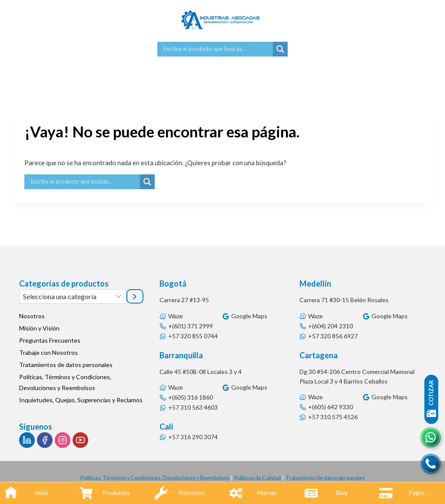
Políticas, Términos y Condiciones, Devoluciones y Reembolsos (65, 382)
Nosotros (32, 316)
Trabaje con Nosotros (48, 352)
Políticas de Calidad (260, 478)
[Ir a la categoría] (135, 296)
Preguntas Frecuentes (50, 340)
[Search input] (217, 49)
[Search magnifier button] (280, 49)
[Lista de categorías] (73, 296)
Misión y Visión (39, 328)
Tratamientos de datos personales (66, 365)
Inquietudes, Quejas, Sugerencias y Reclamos (81, 400)
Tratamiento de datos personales (332, 478)
